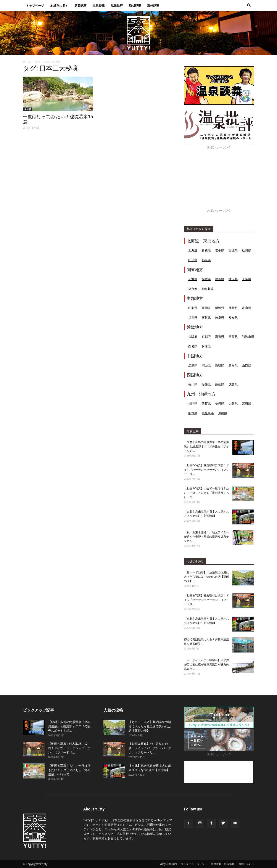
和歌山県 (248, 337)
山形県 (193, 260)
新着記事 (81, 6)
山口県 (246, 365)
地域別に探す (59, 6)
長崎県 (220, 403)
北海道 (193, 250)
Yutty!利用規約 (168, 864)
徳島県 (233, 384)
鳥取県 (220, 365)
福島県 (206, 260)
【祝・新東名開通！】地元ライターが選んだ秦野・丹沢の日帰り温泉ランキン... (206, 537)
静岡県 (206, 308)
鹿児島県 (208, 413)
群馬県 (220, 279)
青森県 (206, 250)
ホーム (27, 62)
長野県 (233, 308)
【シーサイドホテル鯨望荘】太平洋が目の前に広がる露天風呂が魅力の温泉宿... (206, 665)
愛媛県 (206, 384)
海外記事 (153, 6)
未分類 (27, 109)
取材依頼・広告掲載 (223, 864)
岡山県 (206, 365)
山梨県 (193, 308)
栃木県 (206, 279)
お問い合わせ (246, 864)
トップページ (35, 6)
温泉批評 (117, 6)
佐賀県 (206, 403)
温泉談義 (99, 6)
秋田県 (246, 250)
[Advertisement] (219, 181)
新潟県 (220, 308)
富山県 (246, 308)
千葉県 (246, 279)
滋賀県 (220, 337)
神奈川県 (208, 289)
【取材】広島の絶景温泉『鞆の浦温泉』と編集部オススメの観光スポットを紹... (206, 446)
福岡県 (193, 403)
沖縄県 (223, 413)
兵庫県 (206, 346)
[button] (249, 6)
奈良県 (193, 346)
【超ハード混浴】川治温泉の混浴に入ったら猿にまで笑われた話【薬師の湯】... (206, 577)
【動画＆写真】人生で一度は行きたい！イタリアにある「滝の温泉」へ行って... (206, 493)
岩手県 (220, 250)
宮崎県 (246, 403)
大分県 (233, 403)
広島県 (193, 365)
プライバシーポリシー (194, 864)
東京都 (193, 289)
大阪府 (193, 337)
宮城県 (233, 250)
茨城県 (193, 279)
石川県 (206, 317)
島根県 (233, 365)
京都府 (206, 337)
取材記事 (135, 6)
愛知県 (233, 317)
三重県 (233, 337)
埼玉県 (233, 279)
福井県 (193, 317)
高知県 (220, 384)
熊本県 (193, 413)
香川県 (193, 384)
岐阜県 (220, 317)
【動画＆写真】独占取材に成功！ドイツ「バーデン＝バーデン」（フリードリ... (206, 470)
